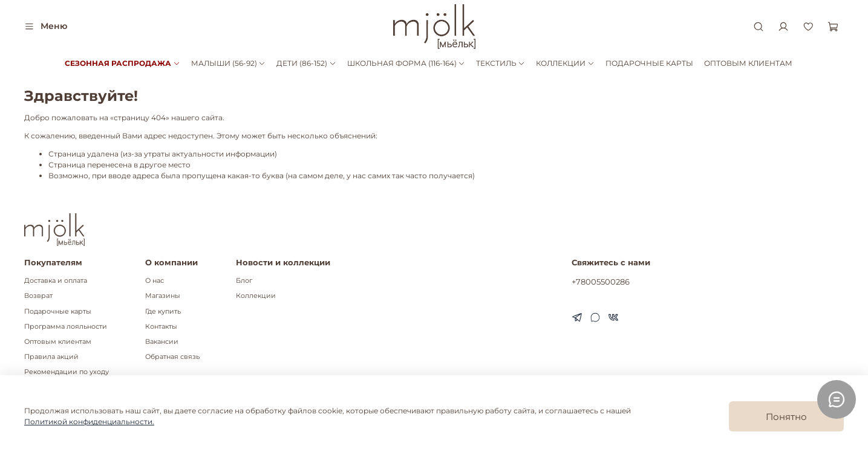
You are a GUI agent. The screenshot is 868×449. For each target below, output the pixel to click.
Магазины (163, 296)
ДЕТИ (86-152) (306, 63)
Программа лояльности (66, 327)
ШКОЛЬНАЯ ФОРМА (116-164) (406, 63)
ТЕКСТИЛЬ (501, 63)
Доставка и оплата (56, 281)
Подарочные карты (58, 312)
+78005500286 (601, 282)
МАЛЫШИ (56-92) (228, 63)
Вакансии (162, 342)
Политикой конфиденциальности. (89, 422)
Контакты (161, 327)
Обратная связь (172, 357)
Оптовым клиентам (58, 342)
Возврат (38, 296)
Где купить (163, 312)
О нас (155, 281)
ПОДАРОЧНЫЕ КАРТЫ (649, 63)
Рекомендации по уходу (67, 372)
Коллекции (256, 296)
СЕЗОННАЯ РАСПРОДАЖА (122, 63)
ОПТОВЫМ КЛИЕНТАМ (748, 63)
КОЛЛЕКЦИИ (565, 63)
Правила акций (51, 357)
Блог (244, 281)
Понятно (786, 417)
